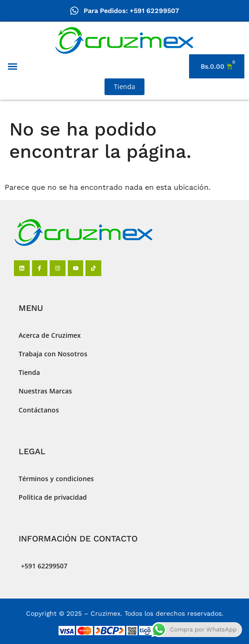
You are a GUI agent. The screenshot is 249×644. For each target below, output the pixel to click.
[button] (12, 67)
